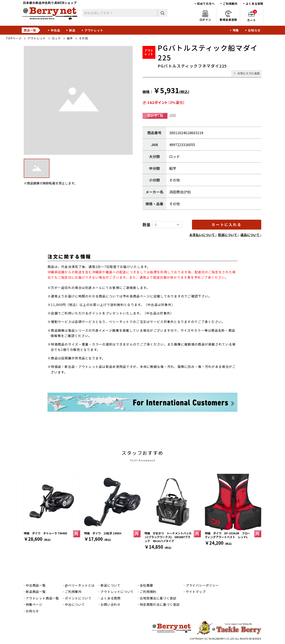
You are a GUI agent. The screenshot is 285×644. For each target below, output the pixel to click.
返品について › (251, 235)
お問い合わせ (111, 604)
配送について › (228, 235)
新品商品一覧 (36, 592)
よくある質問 (255, 4)
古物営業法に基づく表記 (158, 598)
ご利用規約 (148, 592)
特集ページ (34, 604)
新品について (111, 585)
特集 (236, 30)
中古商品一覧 (36, 585)
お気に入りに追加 (249, 73)
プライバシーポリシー (202, 585)
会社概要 (146, 585)
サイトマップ (196, 592)
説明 (173, 115)
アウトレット (94, 30)
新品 (72, 30)
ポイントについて (78, 598)
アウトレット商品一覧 (42, 598)
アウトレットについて (117, 592)
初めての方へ (206, 4)
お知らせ (254, 30)
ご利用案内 (230, 4)
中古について (75, 604)
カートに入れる (227, 224)
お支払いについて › (203, 235)
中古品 (55, 30)
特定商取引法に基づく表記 (160, 604)
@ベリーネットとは (80, 585)
